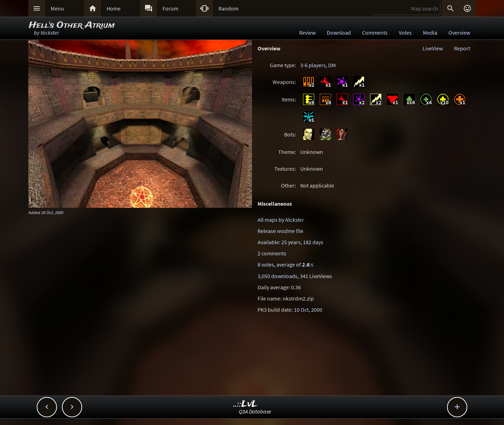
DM (332, 65)
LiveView (433, 48)
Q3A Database (255, 411)
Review (307, 33)
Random (228, 8)
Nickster (50, 33)
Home (114, 8)
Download (339, 33)
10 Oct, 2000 (308, 310)
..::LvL (246, 404)
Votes (405, 33)
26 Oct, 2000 (52, 212)
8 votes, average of (285, 264)
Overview (459, 33)
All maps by (281, 220)
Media (430, 33)
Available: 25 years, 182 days (290, 242)
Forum (170, 8)
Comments (375, 33)
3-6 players (313, 65)
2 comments (272, 253)
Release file (280, 231)
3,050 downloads (278, 276)
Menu (57, 8)
